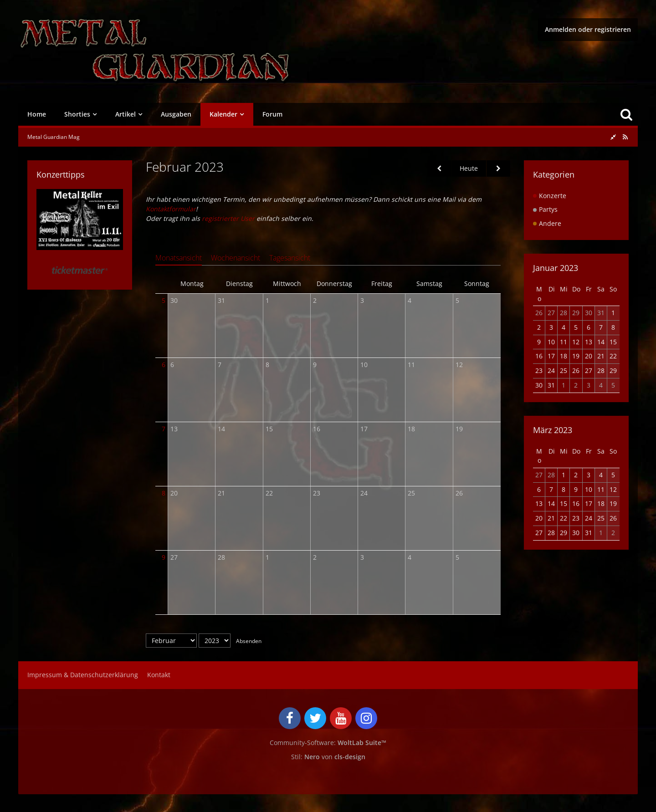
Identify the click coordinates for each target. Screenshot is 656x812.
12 (459, 365)
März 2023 (553, 430)
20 (174, 493)
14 (221, 429)
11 (411, 365)
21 (221, 493)
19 (459, 429)
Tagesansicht (290, 258)
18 (411, 429)
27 (174, 557)
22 (269, 493)
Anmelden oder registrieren (588, 29)
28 (221, 557)
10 (364, 365)
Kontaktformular (171, 209)
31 (221, 300)
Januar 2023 (556, 268)
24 (364, 493)
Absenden (249, 641)
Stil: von (328, 756)
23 (317, 493)
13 (174, 429)
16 (317, 429)
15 (269, 429)
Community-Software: (328, 743)
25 (411, 493)
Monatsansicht (179, 258)
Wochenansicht (236, 258)
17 (364, 429)
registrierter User (228, 218)
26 (459, 493)
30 (174, 300)
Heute (469, 168)
